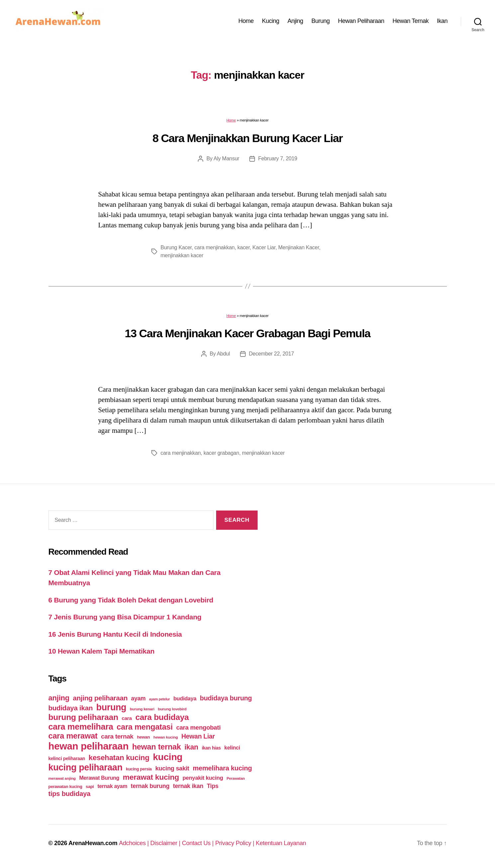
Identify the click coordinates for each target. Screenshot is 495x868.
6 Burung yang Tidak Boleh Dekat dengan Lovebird (131, 600)
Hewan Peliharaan (361, 21)
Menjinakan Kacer (299, 247)
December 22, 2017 (272, 354)
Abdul (223, 354)
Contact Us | (199, 843)
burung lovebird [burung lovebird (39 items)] (172, 709)
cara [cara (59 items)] (127, 718)
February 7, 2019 (278, 158)
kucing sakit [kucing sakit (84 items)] (172, 768)
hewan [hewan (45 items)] (143, 737)
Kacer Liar (264, 247)
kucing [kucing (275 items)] (167, 757)
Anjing (295, 21)
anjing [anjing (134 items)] (59, 698)
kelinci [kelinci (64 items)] (232, 748)
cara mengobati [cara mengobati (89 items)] (199, 727)
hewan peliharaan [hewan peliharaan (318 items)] (89, 746)
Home (246, 21)
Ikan (442, 21)
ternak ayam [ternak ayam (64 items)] (112, 786)
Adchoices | (135, 843)
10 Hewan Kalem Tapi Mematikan (102, 651)
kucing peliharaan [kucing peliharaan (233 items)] (85, 767)
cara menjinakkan (215, 247)
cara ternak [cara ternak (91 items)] (117, 736)
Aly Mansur (226, 158)
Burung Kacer (176, 247)
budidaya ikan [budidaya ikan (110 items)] (71, 708)
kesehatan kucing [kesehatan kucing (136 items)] (119, 758)
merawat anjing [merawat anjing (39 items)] (62, 778)
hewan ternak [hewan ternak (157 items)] (157, 747)
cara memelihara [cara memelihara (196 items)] (81, 727)
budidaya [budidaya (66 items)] (185, 698)
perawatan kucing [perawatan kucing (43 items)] (65, 787)
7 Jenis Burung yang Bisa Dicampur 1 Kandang (125, 617)
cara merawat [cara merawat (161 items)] (73, 736)
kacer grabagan (221, 453)
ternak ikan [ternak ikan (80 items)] (188, 786)
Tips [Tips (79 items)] (213, 786)
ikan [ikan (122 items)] (191, 747)
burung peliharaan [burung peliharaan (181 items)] (83, 717)
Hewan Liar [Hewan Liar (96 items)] (198, 736)
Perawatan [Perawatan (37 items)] (236, 778)
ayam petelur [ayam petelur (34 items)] (160, 699)
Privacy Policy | (235, 843)
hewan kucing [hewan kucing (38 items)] (166, 737)
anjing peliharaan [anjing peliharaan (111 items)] (100, 698)
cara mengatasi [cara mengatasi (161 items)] (145, 727)
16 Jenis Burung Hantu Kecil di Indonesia (115, 634)
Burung (321, 21)
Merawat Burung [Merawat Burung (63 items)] (99, 778)
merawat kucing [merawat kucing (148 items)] (151, 777)
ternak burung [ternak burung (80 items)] (150, 786)
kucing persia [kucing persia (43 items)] (139, 769)
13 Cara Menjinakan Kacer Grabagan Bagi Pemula (248, 333)
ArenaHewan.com (93, 843)
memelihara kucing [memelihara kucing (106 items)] (222, 768)
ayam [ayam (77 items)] (138, 698)
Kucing (271, 21)
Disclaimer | (166, 843)
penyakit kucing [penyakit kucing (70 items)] (203, 778)
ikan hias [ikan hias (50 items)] (211, 748)
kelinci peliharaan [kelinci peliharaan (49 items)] (67, 759)
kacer (244, 247)
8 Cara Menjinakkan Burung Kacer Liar (247, 138)
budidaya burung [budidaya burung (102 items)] (226, 698)
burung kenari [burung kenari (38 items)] (142, 709)
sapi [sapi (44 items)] (90, 787)
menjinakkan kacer (182, 255)
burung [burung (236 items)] (111, 707)
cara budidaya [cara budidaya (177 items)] (162, 717)
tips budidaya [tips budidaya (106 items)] (70, 794)
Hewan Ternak (411, 21)
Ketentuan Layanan (281, 843)
